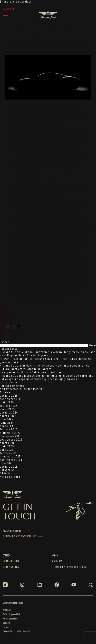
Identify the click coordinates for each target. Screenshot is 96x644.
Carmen (6, 556)
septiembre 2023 (11, 440)
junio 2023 (7, 446)
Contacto (6, 623)
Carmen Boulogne (11, 561)
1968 (27, 172)
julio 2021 (7, 463)
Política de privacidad (11, 614)
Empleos (6, 627)
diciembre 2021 (10, 457)
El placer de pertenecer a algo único (69, 567)
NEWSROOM (57, 561)
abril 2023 (7, 450)
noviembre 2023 (11, 436)
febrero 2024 (9, 430)
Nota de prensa (10, 477)
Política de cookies (10, 619)
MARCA (55, 556)
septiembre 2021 (11, 460)
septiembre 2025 (11, 399)
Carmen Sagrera (11, 567)
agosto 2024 (8, 416)
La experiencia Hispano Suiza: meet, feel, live (31, 372)
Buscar (5, 342)
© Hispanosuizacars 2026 (13, 603)
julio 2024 (7, 419)
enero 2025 (8, 409)
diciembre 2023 (10, 433)
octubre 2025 (9, 396)
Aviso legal (7, 610)
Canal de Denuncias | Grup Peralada (17, 632)
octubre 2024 (9, 413)
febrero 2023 (9, 453)
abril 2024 (7, 426)
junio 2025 (7, 403)
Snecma (43, 169)
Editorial (6, 473)
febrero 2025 (9, 406)
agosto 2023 (8, 443)
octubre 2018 (9, 467)
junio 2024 (7, 423)
